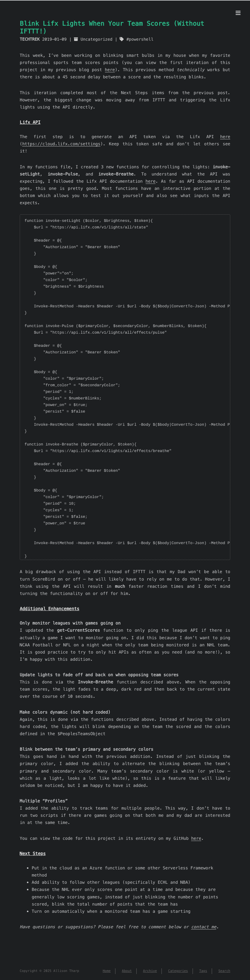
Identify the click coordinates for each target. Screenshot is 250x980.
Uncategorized (96, 39)
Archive (150, 971)
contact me (204, 927)
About (127, 971)
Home (107, 971)
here (110, 70)
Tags (203, 971)
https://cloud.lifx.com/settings (61, 144)
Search (224, 971)
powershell (141, 39)
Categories (178, 971)
